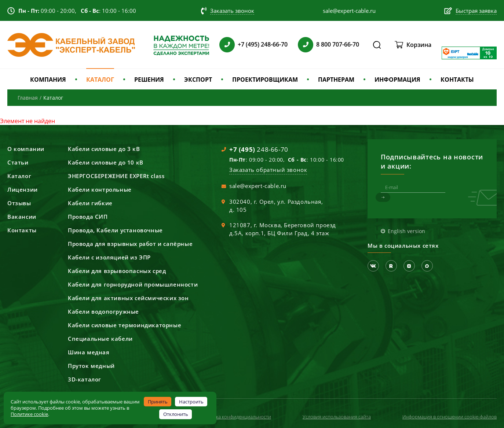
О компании (26, 149)
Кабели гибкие (90, 203)
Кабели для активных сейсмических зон (128, 298)
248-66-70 (259, 149)
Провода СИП (88, 217)
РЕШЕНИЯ (149, 80)
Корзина (419, 45)
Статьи (18, 162)
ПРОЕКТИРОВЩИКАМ (265, 80)
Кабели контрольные (100, 189)
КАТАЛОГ (100, 80)
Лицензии (23, 189)
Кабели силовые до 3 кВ (104, 149)
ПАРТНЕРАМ (336, 80)
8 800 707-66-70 (338, 44)
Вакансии (22, 217)
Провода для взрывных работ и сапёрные (130, 244)
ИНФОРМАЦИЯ (397, 80)
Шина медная (89, 352)
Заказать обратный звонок (268, 170)
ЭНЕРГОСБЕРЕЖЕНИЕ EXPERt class (116, 176)
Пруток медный (91, 366)
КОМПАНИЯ (48, 80)
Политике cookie (29, 414)
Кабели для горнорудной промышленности (133, 284)
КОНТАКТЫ (457, 80)
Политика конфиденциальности (235, 417)
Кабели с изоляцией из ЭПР (109, 257)
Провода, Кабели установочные (115, 230)
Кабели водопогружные (103, 311)
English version (406, 231)
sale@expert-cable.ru (258, 186)
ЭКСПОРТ (198, 80)
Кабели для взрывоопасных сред (117, 271)
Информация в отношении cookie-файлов (450, 417)
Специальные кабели (100, 339)
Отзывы (19, 203)
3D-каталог (85, 379)
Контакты (22, 230)
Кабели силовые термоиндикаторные (125, 325)
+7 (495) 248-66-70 (263, 44)
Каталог (19, 176)
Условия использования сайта (337, 417)
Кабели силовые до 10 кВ (106, 162)
